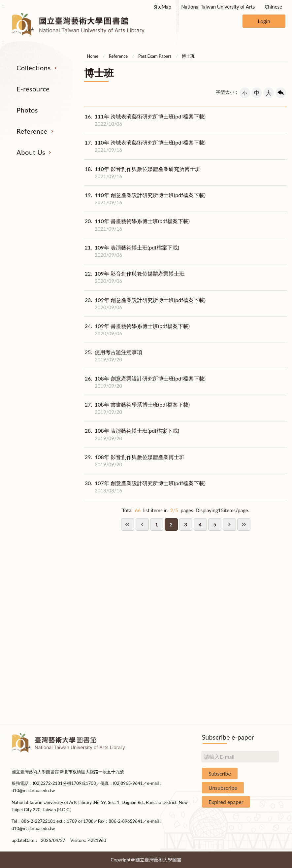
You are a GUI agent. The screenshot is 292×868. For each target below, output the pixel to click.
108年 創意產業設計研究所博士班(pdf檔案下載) (145, 382)
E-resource (33, 89)
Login (264, 21)
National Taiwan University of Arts (218, 7)
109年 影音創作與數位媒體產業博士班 (134, 277)
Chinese (273, 7)
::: (4, 5)
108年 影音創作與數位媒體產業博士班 (134, 461)
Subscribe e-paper (228, 737)
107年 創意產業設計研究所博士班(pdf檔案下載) (145, 487)
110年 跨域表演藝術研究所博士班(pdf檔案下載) (145, 146)
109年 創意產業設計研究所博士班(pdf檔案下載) (145, 304)
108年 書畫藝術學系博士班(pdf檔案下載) (137, 408)
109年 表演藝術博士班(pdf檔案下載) (132, 251)
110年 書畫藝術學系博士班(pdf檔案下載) (137, 225)
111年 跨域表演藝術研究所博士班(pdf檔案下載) (145, 120)
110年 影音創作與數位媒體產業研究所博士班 (142, 173)
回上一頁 (281, 93)
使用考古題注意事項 (113, 356)
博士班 (188, 56)
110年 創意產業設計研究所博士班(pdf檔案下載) (145, 199)
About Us (31, 152)
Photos (27, 110)
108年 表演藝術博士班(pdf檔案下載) (132, 434)
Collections (34, 68)
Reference (32, 131)
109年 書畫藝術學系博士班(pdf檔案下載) (137, 330)
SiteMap (162, 7)
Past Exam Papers (155, 56)
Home (93, 56)
